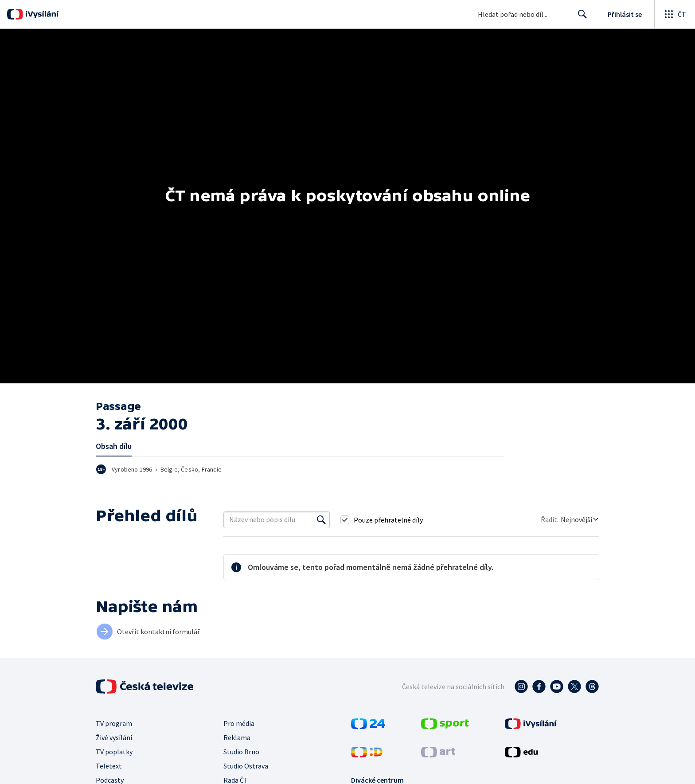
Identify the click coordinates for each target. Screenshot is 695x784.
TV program (114, 723)
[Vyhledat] (321, 520)
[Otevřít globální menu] (675, 14)
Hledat (580, 18)
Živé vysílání (114, 737)
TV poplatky (114, 752)
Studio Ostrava (246, 766)
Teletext (109, 766)
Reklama (237, 737)
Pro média (239, 723)
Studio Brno (241, 752)
